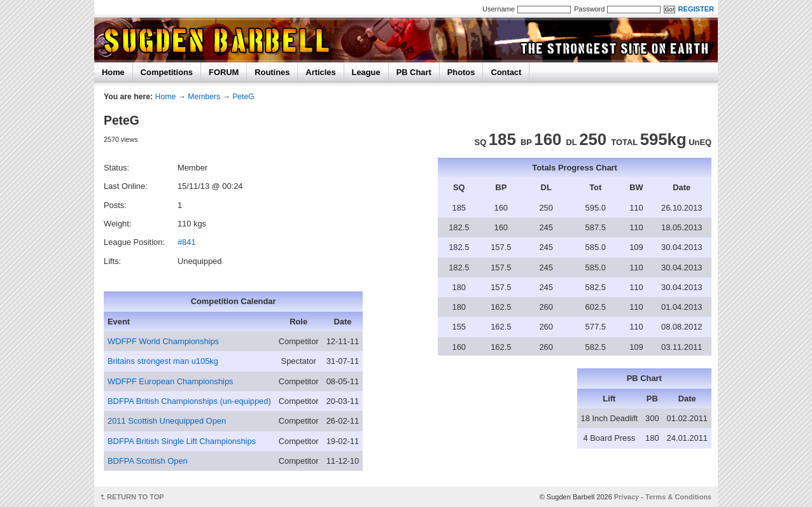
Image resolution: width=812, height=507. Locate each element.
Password (589, 9)
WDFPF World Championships (163, 341)
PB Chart (414, 72)
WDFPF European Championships (171, 381)
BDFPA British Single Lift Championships (182, 441)
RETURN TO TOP (136, 497)
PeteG (243, 97)
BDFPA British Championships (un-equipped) (189, 401)
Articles (320, 72)
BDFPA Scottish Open (148, 461)
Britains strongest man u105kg (163, 361)
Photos (461, 72)
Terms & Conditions (678, 497)
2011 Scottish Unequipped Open (167, 421)
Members (204, 97)
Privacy (626, 497)
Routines (272, 72)
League (366, 72)
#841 (187, 242)
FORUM (224, 72)
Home (113, 72)
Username (499, 9)
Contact (506, 72)
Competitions (167, 72)
